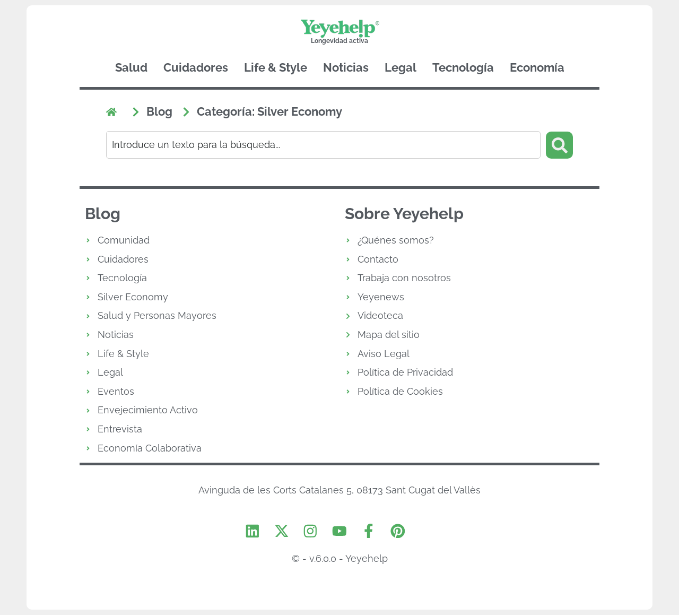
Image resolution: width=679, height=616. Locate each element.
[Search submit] (560, 145)
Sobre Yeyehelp (404, 214)
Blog (103, 214)
